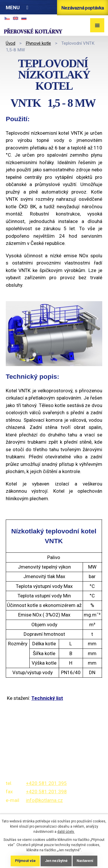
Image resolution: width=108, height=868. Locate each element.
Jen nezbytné (56, 861)
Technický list (47, 698)
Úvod (11, 43)
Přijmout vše (25, 861)
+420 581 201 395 (46, 783)
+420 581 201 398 (46, 792)
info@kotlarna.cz (44, 800)
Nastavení (85, 861)
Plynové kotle (38, 43)
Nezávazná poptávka (83, 8)
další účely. (66, 832)
